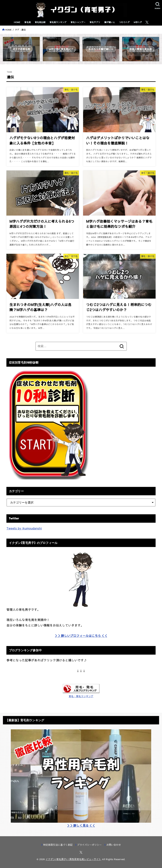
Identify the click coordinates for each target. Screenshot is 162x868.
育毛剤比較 (40, 22)
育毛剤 (28, 22)
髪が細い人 (110, 22)
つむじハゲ (124, 22)
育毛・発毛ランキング (81, 696)
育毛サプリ (95, 22)
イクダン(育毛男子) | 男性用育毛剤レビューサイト (73, 859)
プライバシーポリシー (90, 845)
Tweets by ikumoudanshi (24, 528)
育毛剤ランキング (58, 22)
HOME (17, 22)
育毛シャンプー (78, 22)
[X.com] (147, 22)
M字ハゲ (138, 22)
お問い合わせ (114, 845)
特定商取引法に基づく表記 (58, 845)
